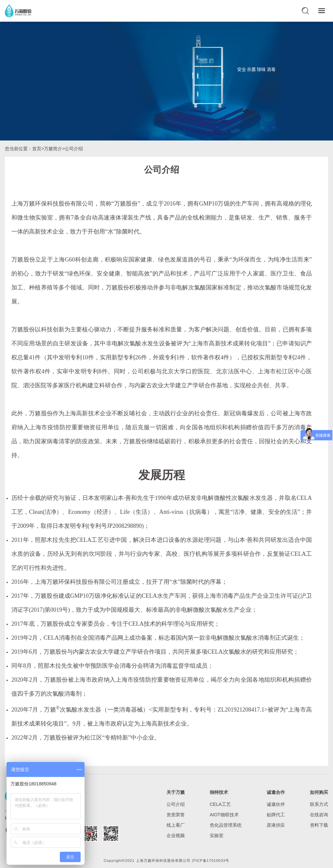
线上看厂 (176, 825)
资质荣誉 (176, 815)
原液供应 (276, 825)
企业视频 (176, 835)
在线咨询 (319, 815)
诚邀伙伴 (276, 804)
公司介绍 (176, 804)
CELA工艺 (220, 804)
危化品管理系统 (226, 825)
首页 (37, 149)
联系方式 (319, 804)
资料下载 (319, 825)
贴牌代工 (276, 815)
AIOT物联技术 (224, 815)
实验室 (217, 835)
